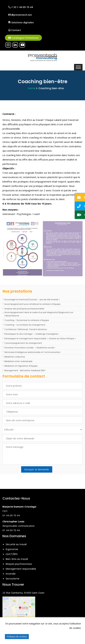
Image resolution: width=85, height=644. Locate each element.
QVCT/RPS (12, 554)
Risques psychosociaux (19, 564)
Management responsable (21, 569)
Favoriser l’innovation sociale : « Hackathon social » (30, 348)
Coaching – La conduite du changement (25, 325)
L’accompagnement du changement (23, 343)
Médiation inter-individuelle (18, 361)
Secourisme (13, 579)
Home (32, 88)
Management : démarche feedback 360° (25, 370)
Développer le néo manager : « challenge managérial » (32, 334)
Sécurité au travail (16, 544)
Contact (15, 30)
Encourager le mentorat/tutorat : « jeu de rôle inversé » (32, 299)
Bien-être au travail (17, 559)
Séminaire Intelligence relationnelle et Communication (32, 352)
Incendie (11, 574)
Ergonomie (12, 549)
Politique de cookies (17, 636)
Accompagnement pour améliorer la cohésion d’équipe (32, 304)
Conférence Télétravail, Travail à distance (26, 329)
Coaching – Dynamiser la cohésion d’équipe (27, 320)
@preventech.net (20, 15)
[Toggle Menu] (78, 67)
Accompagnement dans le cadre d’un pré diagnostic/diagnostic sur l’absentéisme (39, 314)
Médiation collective (15, 357)
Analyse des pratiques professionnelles (24, 309)
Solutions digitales (21, 22)
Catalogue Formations (23, 38)
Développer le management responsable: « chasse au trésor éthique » (40, 338)
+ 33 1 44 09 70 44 (21, 7)
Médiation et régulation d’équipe (21, 366)
